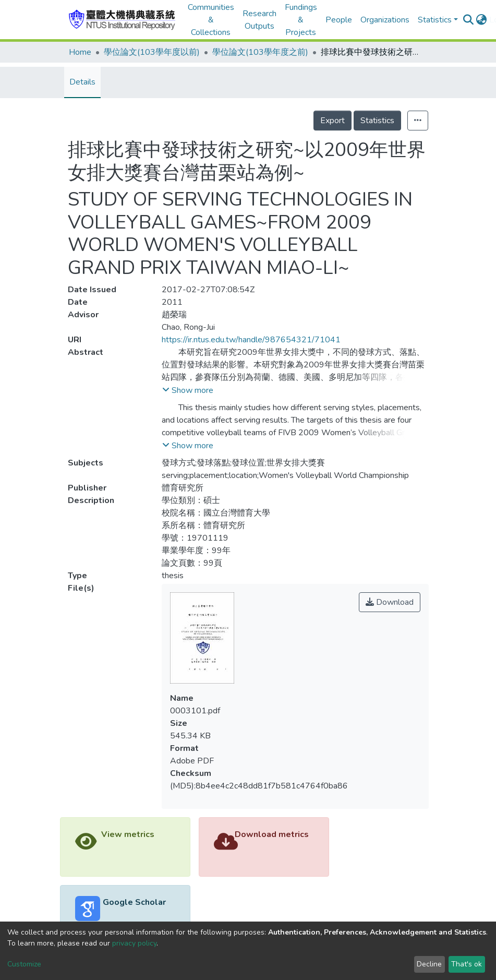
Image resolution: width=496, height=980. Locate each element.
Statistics (377, 121)
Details (82, 82)
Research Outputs (259, 20)
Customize (24, 964)
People (339, 20)
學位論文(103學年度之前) (260, 52)
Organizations (385, 20)
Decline (429, 964)
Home (80, 52)
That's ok (467, 964)
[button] (482, 20)
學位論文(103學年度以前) (152, 52)
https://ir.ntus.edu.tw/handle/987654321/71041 (251, 340)
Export (332, 121)
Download (390, 602)
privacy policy (134, 943)
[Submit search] (469, 20)
